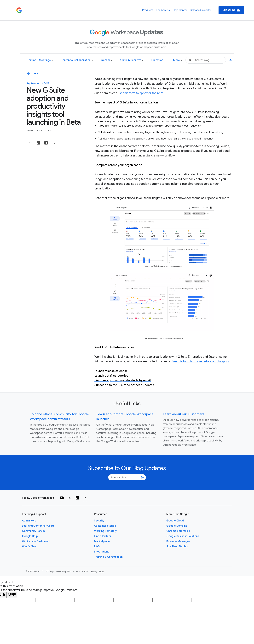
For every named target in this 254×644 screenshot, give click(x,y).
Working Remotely (105, 531)
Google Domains (177, 526)
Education (158, 60)
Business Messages (178, 541)
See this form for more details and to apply (200, 361)
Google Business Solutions (183, 536)
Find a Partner (103, 536)
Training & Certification (108, 557)
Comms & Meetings (40, 60)
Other (49, 131)
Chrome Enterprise (178, 531)
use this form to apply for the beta (141, 93)
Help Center (180, 10)
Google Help (30, 536)
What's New (29, 547)
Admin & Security (131, 60)
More (178, 60)
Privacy (94, 571)
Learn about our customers (184, 414)
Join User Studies (177, 547)
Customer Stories (105, 526)
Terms (101, 571)
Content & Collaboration (77, 60)
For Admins (163, 10)
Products (148, 10)
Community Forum (33, 531)
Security (99, 521)
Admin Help (29, 521)
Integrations (102, 552)
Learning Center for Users (38, 526)
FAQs (97, 547)
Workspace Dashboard (36, 541)
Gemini (106, 60)
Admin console (35, 131)
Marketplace (102, 541)
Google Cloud (175, 521)
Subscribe (231, 10)
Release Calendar (201, 10)
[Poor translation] (12, 595)
